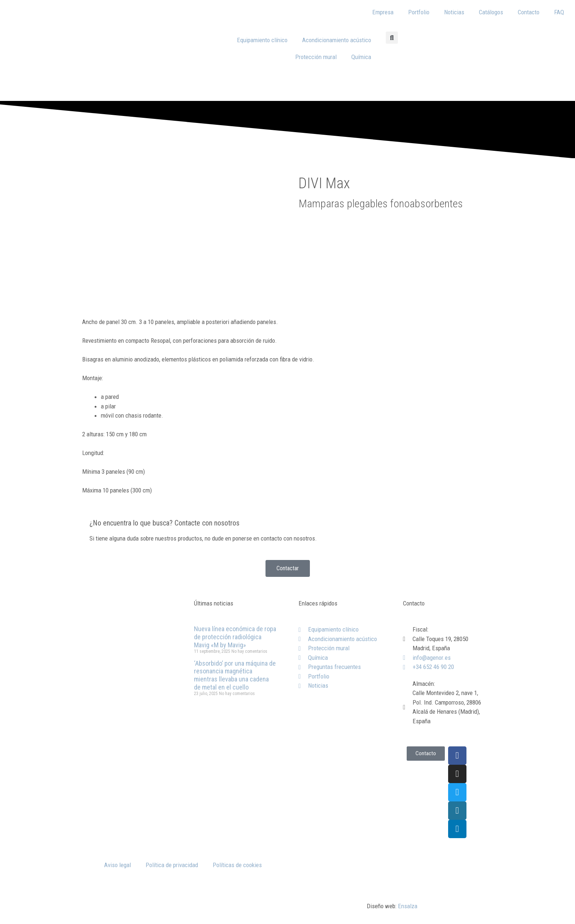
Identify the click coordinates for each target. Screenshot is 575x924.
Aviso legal (118, 865)
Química (361, 57)
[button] (392, 38)
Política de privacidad (172, 865)
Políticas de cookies (237, 865)
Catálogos (491, 12)
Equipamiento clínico (262, 40)
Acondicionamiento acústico (337, 40)
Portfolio (419, 12)
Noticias (454, 12)
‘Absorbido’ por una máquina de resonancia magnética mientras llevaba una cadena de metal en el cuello (235, 675)
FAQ (559, 12)
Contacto (529, 12)
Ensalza (408, 906)
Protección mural (316, 57)
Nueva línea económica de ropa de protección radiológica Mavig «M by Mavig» (235, 637)
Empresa (383, 12)
